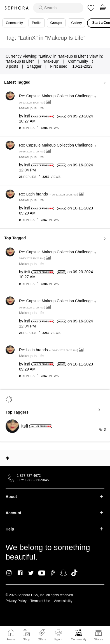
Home (11, 639)
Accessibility (63, 601)
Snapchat (63, 573)
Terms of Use (40, 601)
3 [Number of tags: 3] (105, 430)
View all (55, 83)
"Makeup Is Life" (20, 61)
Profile (37, 23)
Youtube (42, 573)
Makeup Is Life (31, 108)
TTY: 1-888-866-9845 (33, 480)
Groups (56, 23)
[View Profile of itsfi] (27, 116)
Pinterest (53, 573)
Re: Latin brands (49, 194)
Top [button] (7, 458)
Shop (27, 639)
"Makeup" (51, 61)
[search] (58, 8)
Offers (42, 639)
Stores (99, 639)
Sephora (17, 8)
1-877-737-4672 (29, 476)
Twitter (31, 573)
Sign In (58, 635)
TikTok (74, 573)
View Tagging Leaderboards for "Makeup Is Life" (55, 410)
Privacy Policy (16, 601)
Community (79, 639)
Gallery (76, 23)
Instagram (9, 573)
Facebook (20, 573)
